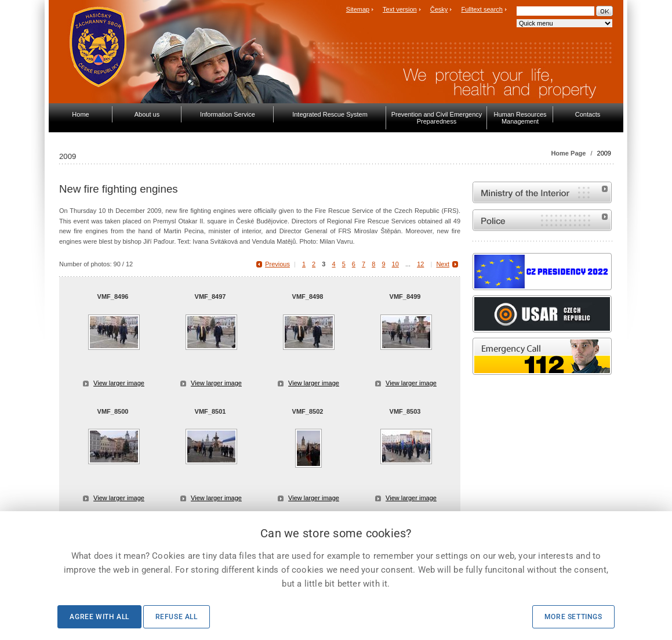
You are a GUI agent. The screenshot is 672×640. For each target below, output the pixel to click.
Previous (277, 264)
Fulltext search (482, 9)
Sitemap (358, 9)
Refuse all (177, 617)
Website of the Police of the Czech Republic (542, 220)
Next (443, 264)
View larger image (119, 383)
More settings (573, 617)
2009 (604, 153)
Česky (439, 9)
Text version (400, 9)
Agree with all (99, 617)
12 (420, 264)
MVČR (542, 192)
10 (395, 264)
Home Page (568, 153)
